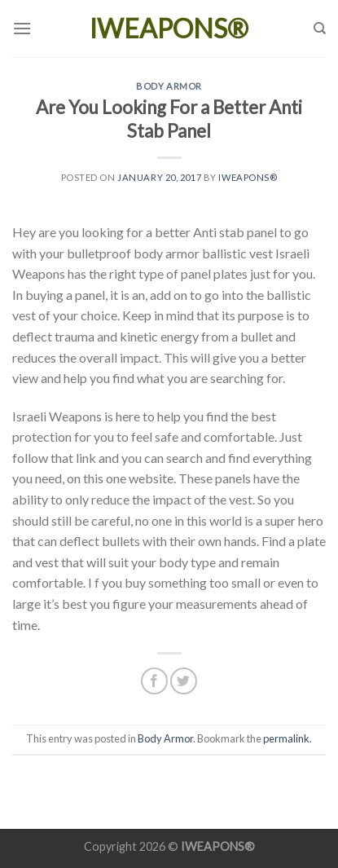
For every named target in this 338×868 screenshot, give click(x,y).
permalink (286, 738)
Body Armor (169, 86)
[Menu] (22, 28)
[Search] (320, 29)
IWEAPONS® (169, 29)
